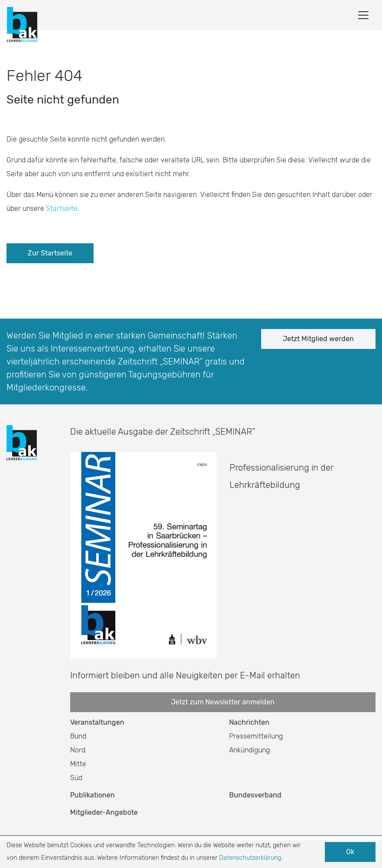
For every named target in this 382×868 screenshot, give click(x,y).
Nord (78, 750)
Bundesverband (255, 795)
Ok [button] (350, 852)
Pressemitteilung (256, 736)
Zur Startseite (50, 253)
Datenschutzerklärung (250, 858)
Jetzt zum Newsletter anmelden (223, 702)
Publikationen (92, 795)
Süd (76, 778)
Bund (78, 736)
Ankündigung (249, 750)
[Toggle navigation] (363, 15)
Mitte (78, 764)
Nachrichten (249, 722)
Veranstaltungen (97, 722)
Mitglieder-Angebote (104, 812)
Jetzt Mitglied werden (318, 339)
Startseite (62, 208)
